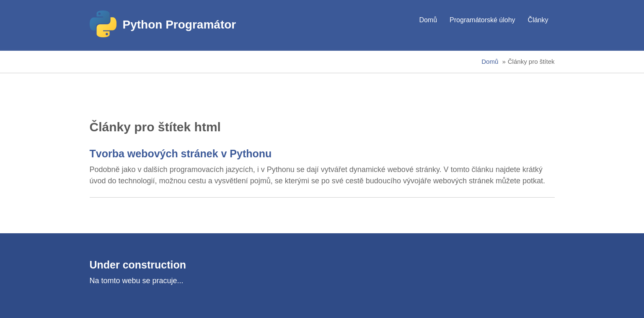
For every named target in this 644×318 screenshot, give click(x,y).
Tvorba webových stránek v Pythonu (181, 154)
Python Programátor (180, 25)
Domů (428, 20)
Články (538, 20)
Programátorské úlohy (482, 20)
